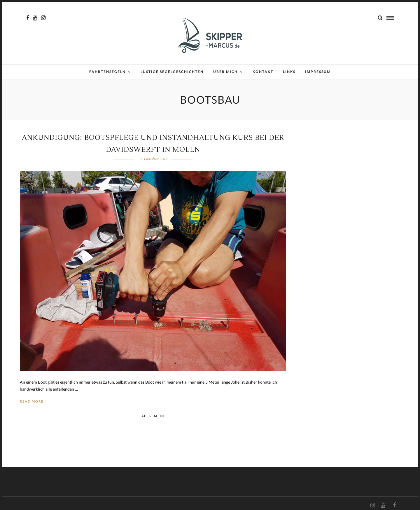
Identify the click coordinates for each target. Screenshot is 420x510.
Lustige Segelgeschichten (172, 72)
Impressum (318, 72)
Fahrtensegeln (107, 72)
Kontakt (263, 72)
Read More (32, 401)
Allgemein (153, 416)
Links (289, 72)
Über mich (225, 72)
